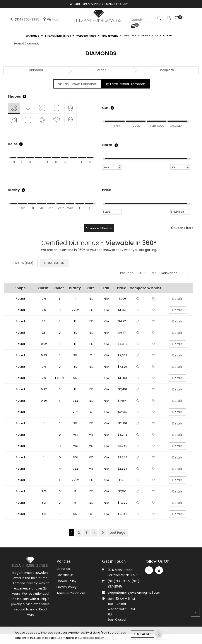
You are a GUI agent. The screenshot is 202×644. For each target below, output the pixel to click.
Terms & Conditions (71, 593)
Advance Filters (97, 228)
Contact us (164, 35)
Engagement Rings (58, 36)
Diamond (36, 70)
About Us (63, 569)
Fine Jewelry (110, 36)
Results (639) (23, 263)
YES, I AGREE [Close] (142, 634)
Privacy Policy (67, 587)
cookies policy (93, 638)
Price (107, 190)
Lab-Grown (77, 84)
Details (177, 299)
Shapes (14, 96)
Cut (105, 108)
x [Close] (159, 634)
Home (19, 43)
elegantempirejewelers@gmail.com (134, 593)
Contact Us (65, 575)
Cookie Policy (66, 581)
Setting (101, 70)
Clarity (14, 190)
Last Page (117, 533)
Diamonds (33, 36)
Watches (130, 35)
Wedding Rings (86, 36)
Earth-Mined (125, 84)
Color (12, 144)
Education (146, 35)
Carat (107, 145)
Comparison (54, 263)
